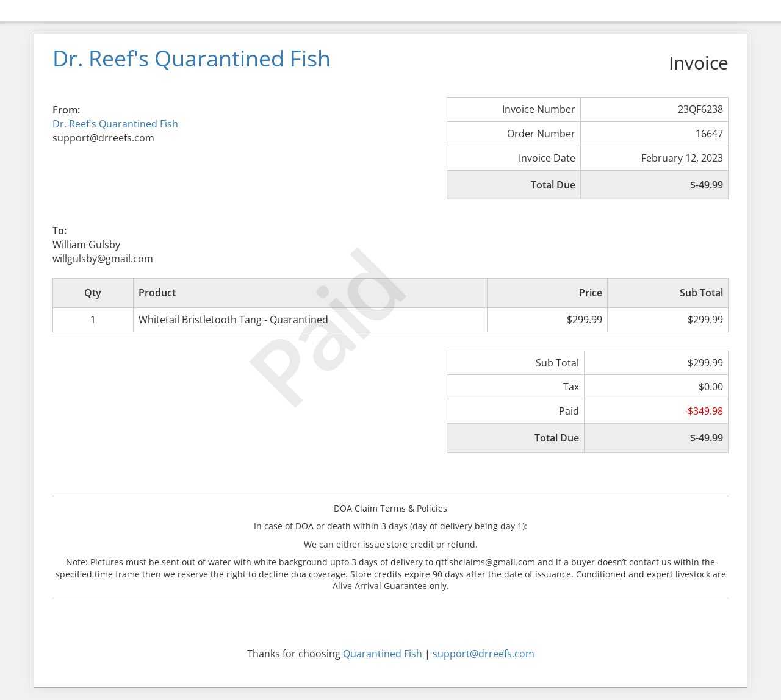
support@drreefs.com (484, 654)
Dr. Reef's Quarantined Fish (115, 124)
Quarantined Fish (383, 654)
